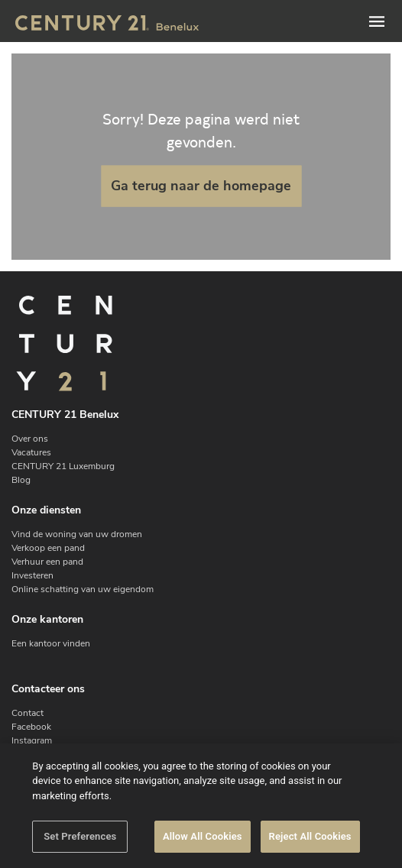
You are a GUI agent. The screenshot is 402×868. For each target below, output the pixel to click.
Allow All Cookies (203, 836)
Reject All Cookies (310, 836)
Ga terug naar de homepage (201, 186)
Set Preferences (80, 836)
